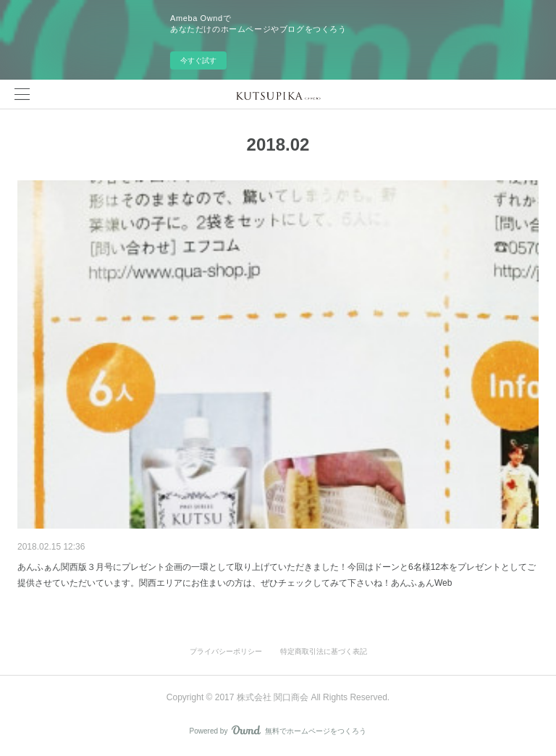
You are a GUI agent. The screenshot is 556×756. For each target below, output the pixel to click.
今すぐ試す (198, 60)
